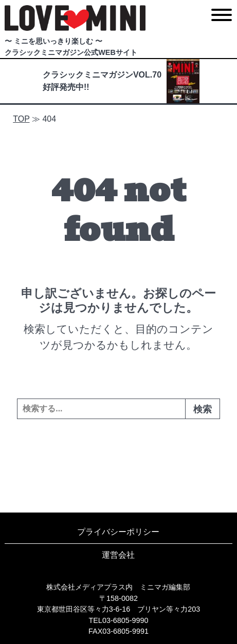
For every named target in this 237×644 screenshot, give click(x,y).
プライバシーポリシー (118, 532)
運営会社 (118, 555)
